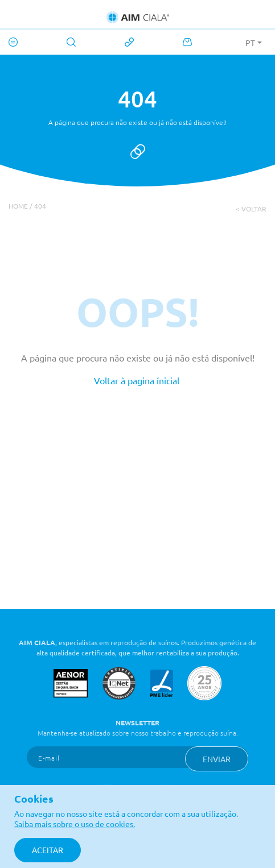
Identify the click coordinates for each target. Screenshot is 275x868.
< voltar (251, 209)
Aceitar (48, 850)
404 (40, 206)
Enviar (217, 759)
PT (250, 43)
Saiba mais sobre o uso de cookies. (75, 824)
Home (18, 206)
